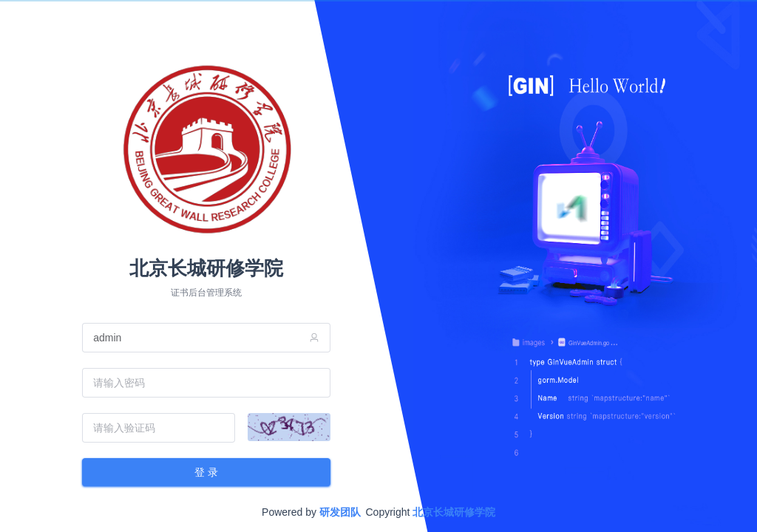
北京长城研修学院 (454, 512)
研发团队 (340, 512)
